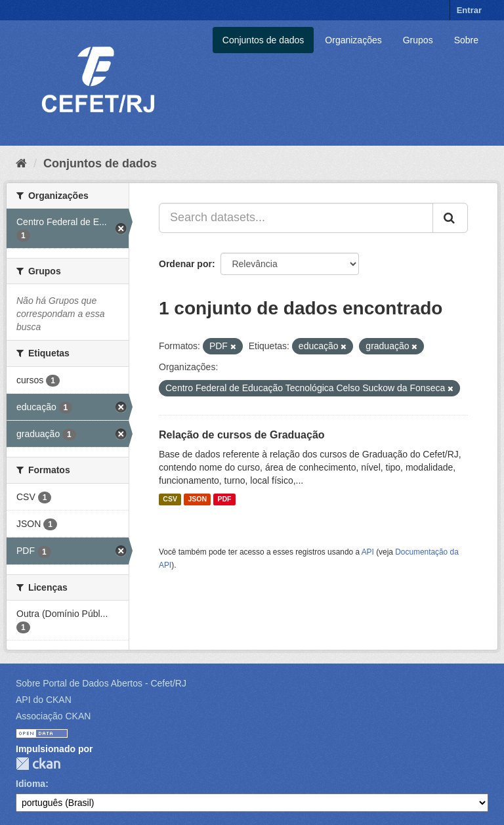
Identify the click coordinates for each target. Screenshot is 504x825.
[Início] (21, 163)
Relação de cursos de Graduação (242, 435)
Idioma (31, 784)
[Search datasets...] (296, 218)
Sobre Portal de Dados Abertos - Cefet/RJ (101, 683)
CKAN (38, 764)
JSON (197, 499)
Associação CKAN (53, 716)
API (368, 552)
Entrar (469, 10)
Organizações (353, 40)
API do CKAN (44, 700)
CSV (170, 499)
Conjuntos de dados (263, 40)
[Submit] (450, 218)
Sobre (466, 40)
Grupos (418, 40)
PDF (224, 499)
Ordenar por (185, 264)
